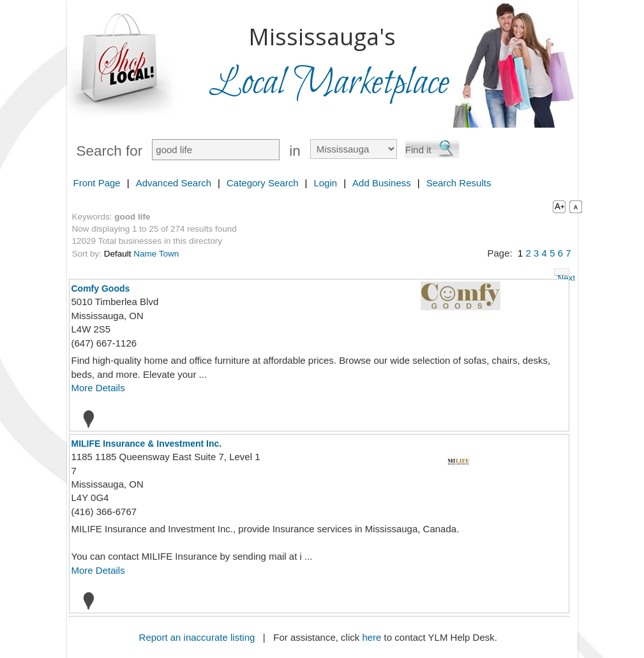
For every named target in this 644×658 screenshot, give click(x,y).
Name (145, 254)
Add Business (382, 183)
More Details (98, 388)
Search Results (459, 183)
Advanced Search (174, 183)
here (371, 637)
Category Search (263, 183)
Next (564, 274)
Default (118, 254)
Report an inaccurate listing (197, 637)
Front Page (97, 183)
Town (169, 254)
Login (325, 183)
